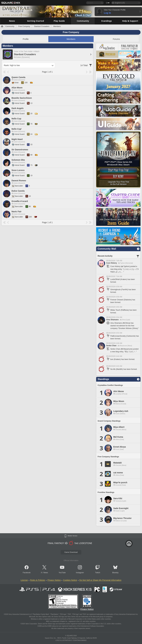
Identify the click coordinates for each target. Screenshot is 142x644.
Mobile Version (72, 536)
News (46, 573)
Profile (26, 39)
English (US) (120, 3)
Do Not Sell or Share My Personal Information (100, 580)
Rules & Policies (38, 580)
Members (71, 39)
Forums (116, 39)
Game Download (71, 552)
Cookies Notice (70, 580)
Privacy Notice (54, 580)
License (24, 580)
